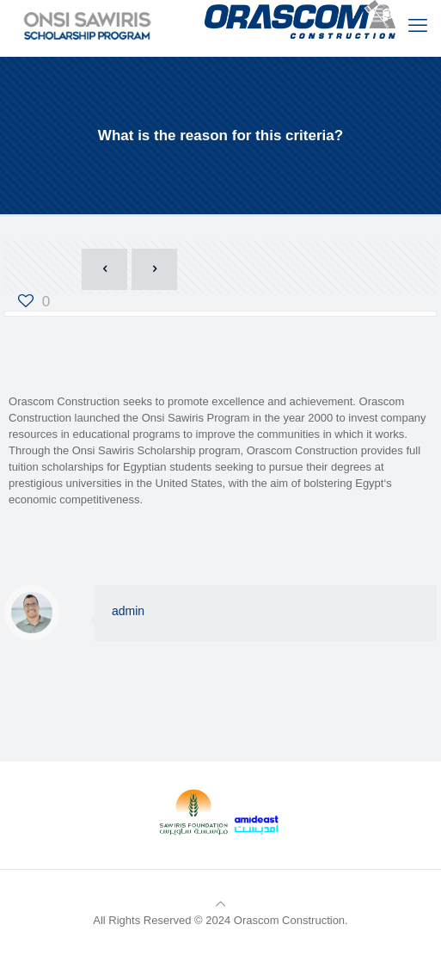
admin (128, 611)
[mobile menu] (418, 26)
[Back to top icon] (220, 904)
